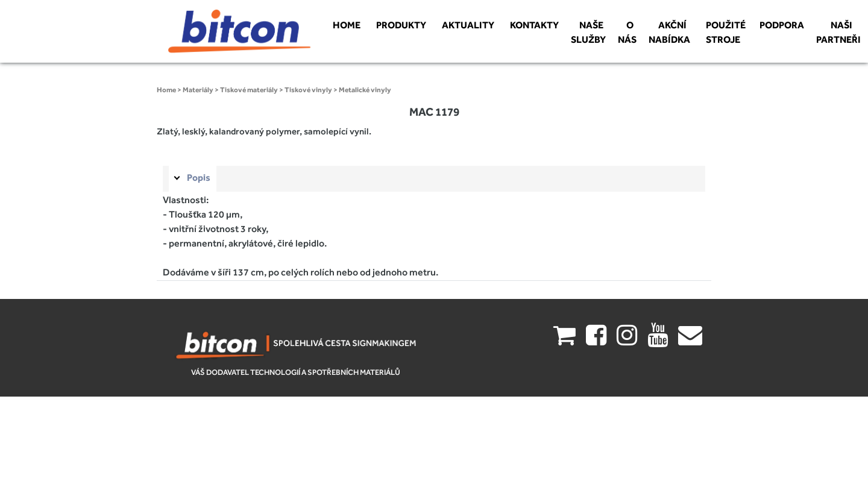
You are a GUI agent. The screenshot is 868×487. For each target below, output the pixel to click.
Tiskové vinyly (308, 90)
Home (166, 90)
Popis (199, 178)
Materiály (198, 90)
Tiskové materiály (249, 90)
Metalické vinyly (365, 90)
